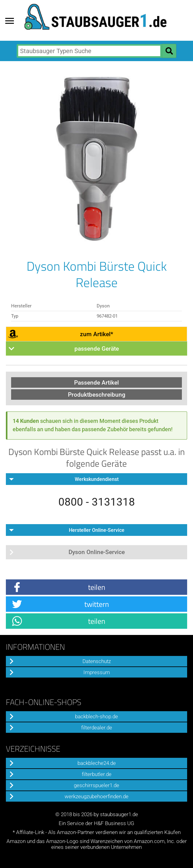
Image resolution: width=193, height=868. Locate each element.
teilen (97, 587)
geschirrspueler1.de (96, 785)
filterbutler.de (97, 774)
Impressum (97, 672)
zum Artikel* (96, 334)
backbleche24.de (97, 763)
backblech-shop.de (96, 717)
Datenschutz (97, 661)
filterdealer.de (97, 728)
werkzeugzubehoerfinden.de (96, 797)
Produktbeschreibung (97, 395)
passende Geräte (97, 349)
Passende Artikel (96, 383)
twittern (97, 604)
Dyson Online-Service (97, 552)
